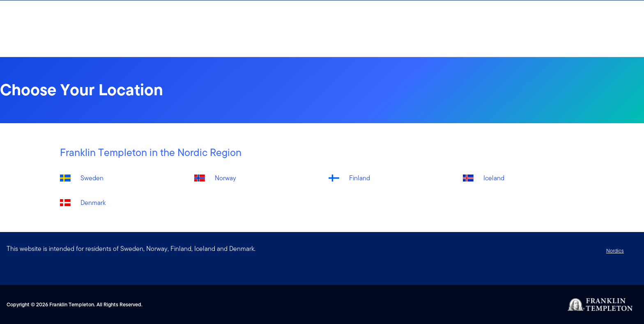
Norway (225, 178)
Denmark (93, 203)
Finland (360, 178)
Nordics (615, 251)
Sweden (92, 178)
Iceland (494, 178)
